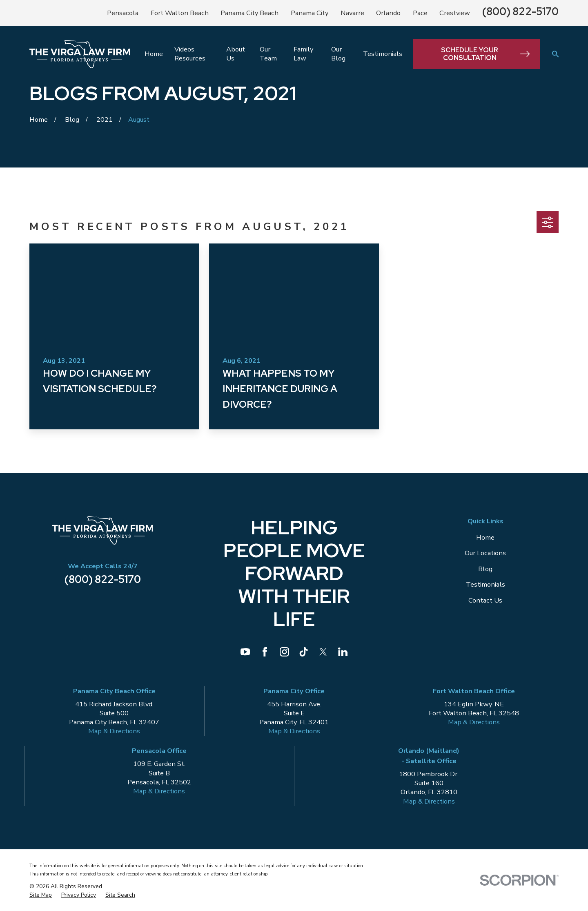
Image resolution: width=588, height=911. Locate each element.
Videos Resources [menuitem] (190, 54)
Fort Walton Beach (180, 13)
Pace (420, 13)
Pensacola (123, 13)
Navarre (352, 13)
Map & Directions (114, 731)
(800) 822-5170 (520, 11)
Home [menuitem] (154, 54)
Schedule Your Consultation (485, 54)
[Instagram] (284, 652)
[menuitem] (41, 895)
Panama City (310, 13)
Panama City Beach (249, 13)
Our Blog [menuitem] (338, 54)
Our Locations (485, 553)
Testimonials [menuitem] (383, 54)
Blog (485, 569)
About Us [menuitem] (236, 54)
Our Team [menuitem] (268, 54)
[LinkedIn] (343, 652)
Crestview (455, 13)
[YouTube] (245, 652)
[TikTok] (304, 652)
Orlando (388, 13)
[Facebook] (265, 652)
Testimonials (486, 584)
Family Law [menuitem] (303, 54)
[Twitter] (323, 652)
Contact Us (485, 600)
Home (485, 537)
